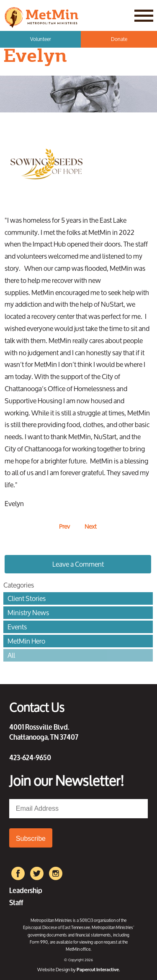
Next (91, 526)
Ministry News (28, 613)
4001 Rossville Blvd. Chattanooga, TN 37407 (44, 731)
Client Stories (27, 598)
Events (17, 627)
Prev (64, 526)
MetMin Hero (26, 641)
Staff (16, 902)
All (11, 655)
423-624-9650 (30, 757)
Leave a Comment (78, 564)
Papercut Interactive (98, 969)
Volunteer (41, 39)
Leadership (26, 890)
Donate (119, 39)
